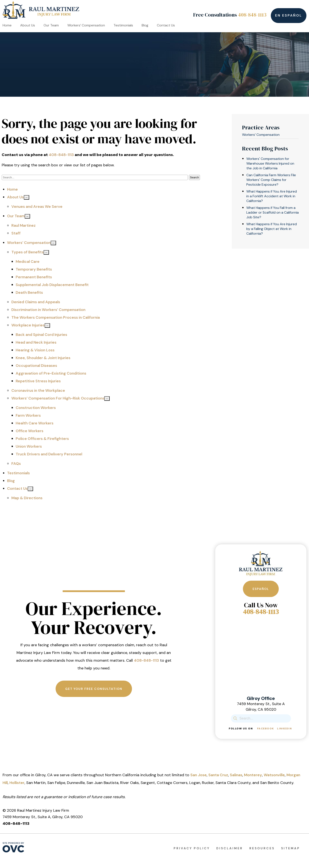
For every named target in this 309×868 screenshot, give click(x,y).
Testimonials (123, 25)
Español (261, 589)
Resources (262, 848)
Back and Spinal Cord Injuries (41, 335)
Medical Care (28, 262)
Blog (145, 25)
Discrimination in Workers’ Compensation (48, 310)
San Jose (198, 775)
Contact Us (166, 25)
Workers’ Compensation (86, 25)
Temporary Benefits (34, 269)
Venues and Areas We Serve (37, 207)
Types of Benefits (27, 252)
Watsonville (274, 775)
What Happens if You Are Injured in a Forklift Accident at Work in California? (272, 196)
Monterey (253, 775)
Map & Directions (27, 498)
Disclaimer (230, 848)
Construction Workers (36, 408)
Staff (16, 233)
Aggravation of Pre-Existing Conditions (51, 373)
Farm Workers (28, 415)
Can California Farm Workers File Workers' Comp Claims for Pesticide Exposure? (271, 180)
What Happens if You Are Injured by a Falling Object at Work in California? (272, 229)
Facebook (266, 729)
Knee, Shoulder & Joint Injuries (43, 358)
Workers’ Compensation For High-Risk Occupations (58, 398)
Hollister (17, 783)
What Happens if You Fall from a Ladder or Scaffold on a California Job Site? (273, 212)
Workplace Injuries (28, 325)
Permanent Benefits (34, 277)
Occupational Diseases (36, 366)
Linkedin (284, 729)
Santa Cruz (218, 775)
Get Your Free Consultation (94, 689)
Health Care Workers (35, 423)
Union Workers (29, 446)
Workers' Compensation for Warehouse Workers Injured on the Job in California (270, 163)
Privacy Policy (192, 848)
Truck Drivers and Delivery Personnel (49, 454)
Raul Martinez (23, 225)
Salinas (236, 775)
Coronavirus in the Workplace (38, 390)
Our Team (51, 25)
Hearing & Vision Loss (35, 350)
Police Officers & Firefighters (42, 439)
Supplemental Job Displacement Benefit (52, 285)
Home (7, 25)
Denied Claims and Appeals (36, 302)
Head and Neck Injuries (36, 342)
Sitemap (291, 848)
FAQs (16, 464)
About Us (28, 25)
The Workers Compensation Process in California (56, 317)
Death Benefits (29, 292)
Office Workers (30, 431)
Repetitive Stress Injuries (38, 381)
